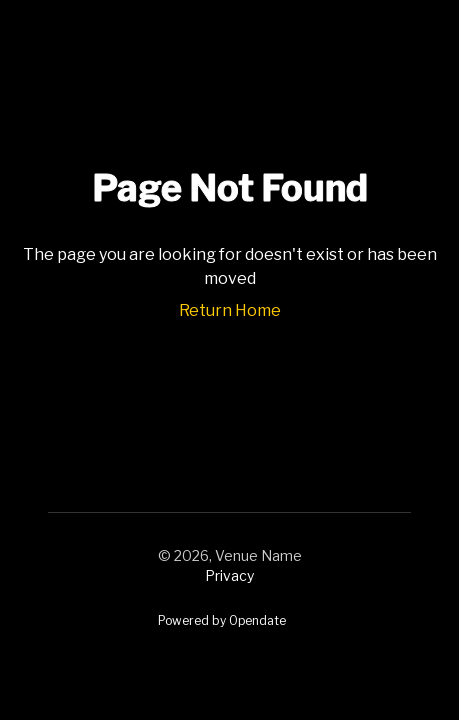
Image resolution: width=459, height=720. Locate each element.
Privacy (229, 575)
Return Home (230, 310)
